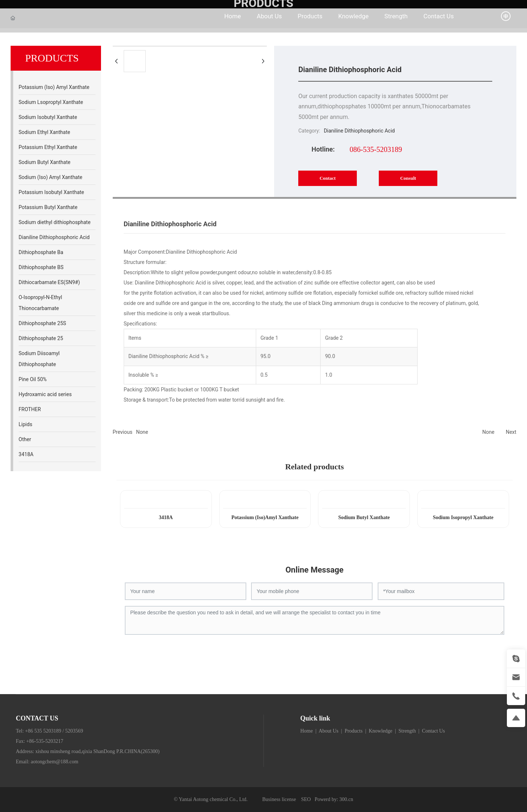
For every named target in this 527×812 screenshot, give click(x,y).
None (142, 432)
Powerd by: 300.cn (334, 799)
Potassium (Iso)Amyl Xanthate (265, 517)
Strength (408, 731)
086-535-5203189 (376, 149)
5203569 (74, 731)
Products (354, 731)
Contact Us (433, 731)
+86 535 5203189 (43, 731)
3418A (166, 517)
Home (307, 731)
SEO (306, 799)
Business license (279, 799)
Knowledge (380, 731)
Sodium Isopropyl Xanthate (463, 517)
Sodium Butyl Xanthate (364, 517)
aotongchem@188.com (55, 762)
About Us (329, 731)
